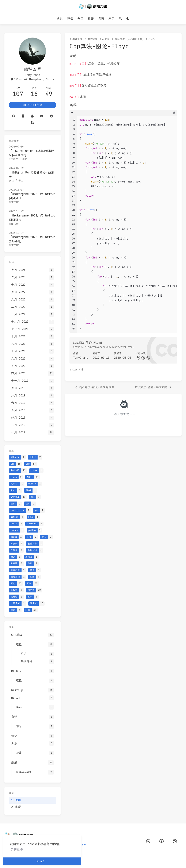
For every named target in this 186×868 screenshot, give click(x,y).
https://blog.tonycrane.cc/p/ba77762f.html (103, 347)
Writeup (14, 202)
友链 (101, 18)
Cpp (75, 370)
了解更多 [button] (17, 850)
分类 (80, 18)
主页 (60, 18)
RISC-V (13, 159)
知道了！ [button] (42, 861)
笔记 (25, 159)
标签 (91, 18)
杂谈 (11, 181)
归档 (70, 18)
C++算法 (105, 39)
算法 (81, 370)
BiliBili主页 (33, 105)
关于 (111, 18)
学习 (21, 181)
